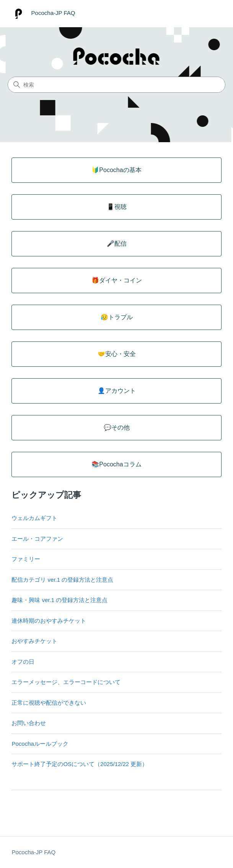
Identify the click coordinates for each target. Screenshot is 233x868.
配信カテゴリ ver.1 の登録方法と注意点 (62, 580)
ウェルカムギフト (34, 518)
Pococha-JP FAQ (33, 852)
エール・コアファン (37, 539)
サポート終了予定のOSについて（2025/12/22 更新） (80, 764)
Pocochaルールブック (40, 744)
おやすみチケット (34, 641)
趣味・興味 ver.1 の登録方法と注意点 (59, 600)
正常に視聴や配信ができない (49, 703)
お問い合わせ (29, 723)
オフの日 (23, 662)
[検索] (116, 85)
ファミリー (26, 559)
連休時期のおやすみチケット (49, 621)
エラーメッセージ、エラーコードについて (66, 682)
